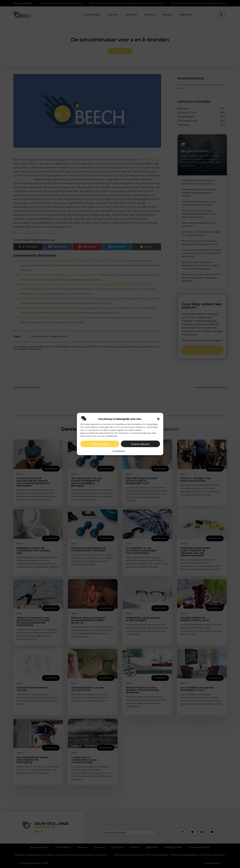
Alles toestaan (100, 444)
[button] (158, 419)
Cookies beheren (140, 444)
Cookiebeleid (118, 451)
